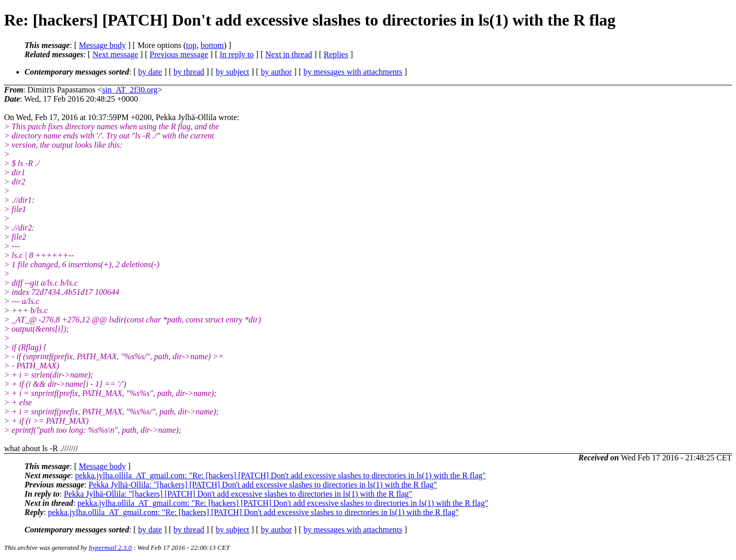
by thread (189, 72)
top (191, 45)
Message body (102, 45)
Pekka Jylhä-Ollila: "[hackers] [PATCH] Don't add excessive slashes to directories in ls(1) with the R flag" (262, 485)
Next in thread (289, 54)
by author (276, 72)
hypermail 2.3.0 (110, 547)
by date (150, 72)
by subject (232, 72)
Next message (115, 54)
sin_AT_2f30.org (130, 90)
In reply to (237, 54)
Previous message (179, 54)
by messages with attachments (353, 72)
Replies (336, 54)
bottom (212, 45)
